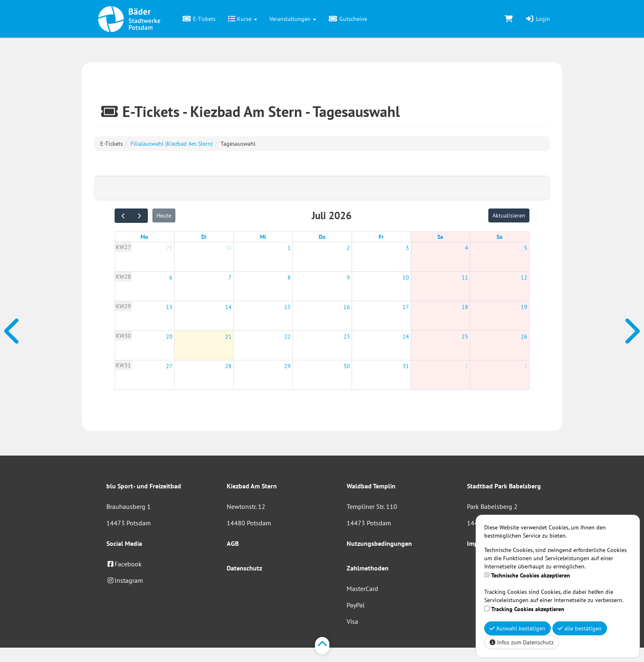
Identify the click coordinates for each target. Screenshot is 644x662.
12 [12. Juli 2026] (524, 277)
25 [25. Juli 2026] (465, 337)
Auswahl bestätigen (517, 628)
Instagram (125, 580)
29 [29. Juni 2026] (169, 248)
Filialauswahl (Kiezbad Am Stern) (172, 144)
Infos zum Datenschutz (522, 642)
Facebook (124, 564)
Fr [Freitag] (381, 237)
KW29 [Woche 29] (123, 306)
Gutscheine (348, 19)
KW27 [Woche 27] (123, 247)
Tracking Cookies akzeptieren (528, 609)
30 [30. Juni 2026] (228, 248)
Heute (164, 215)
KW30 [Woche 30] (123, 336)
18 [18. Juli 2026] (465, 307)
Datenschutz (244, 568)
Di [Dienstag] (204, 237)
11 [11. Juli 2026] (465, 277)
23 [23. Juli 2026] (347, 337)
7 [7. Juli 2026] (230, 277)
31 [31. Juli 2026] (406, 366)
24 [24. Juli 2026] (406, 337)
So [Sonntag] (500, 237)
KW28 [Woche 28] (123, 277)
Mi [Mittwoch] (263, 237)
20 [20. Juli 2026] (169, 337)
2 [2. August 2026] (526, 366)
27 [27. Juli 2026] (169, 366)
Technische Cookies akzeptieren (531, 575)
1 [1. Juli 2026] (289, 248)
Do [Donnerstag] (322, 237)
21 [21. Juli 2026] (228, 337)
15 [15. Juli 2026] (287, 307)
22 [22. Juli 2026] (287, 337)
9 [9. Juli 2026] (348, 277)
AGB (233, 543)
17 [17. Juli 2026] (406, 307)
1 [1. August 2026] (467, 366)
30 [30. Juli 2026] (347, 366)
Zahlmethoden (368, 568)
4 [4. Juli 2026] (467, 248)
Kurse (243, 19)
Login (538, 19)
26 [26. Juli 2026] (524, 337)
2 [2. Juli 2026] (348, 248)
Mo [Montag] (144, 237)
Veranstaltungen (293, 19)
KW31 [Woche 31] (123, 365)
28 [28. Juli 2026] (228, 366)
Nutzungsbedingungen (379, 543)
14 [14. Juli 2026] (228, 307)
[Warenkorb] (509, 19)
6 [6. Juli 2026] (171, 277)
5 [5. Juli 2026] (526, 248)
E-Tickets (199, 19)
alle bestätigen (580, 628)
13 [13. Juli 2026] (169, 307)
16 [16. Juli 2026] (347, 307)
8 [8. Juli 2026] (289, 277)
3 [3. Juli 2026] (407, 248)
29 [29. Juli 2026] (287, 366)
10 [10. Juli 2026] (406, 277)
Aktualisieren (509, 215)
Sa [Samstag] (440, 237)
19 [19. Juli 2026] (524, 307)
